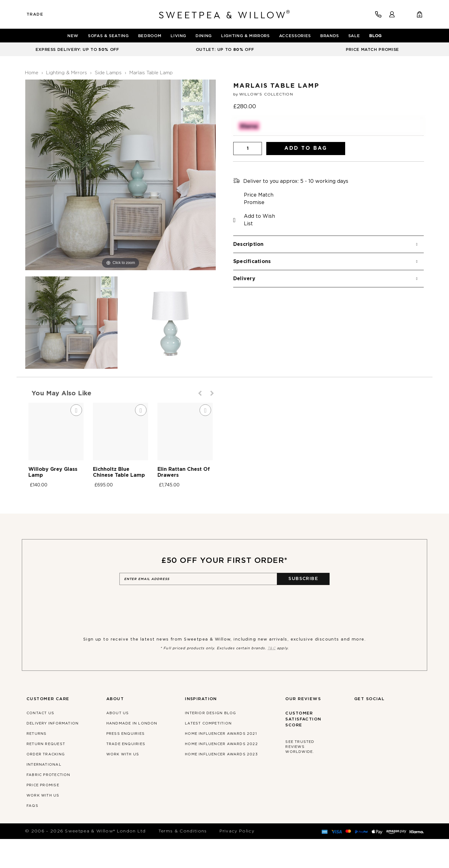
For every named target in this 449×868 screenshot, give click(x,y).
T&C (272, 677)
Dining (204, 36)
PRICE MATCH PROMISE (372, 50)
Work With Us (43, 824)
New (73, 36)
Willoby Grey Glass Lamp (61, 504)
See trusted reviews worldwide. (300, 776)
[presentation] (167, 631)
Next (212, 393)
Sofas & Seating (108, 36)
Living (178, 36)
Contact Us (40, 742)
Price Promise (43, 814)
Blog (375, 36)
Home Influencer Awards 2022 (221, 773)
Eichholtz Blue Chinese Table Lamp (173, 504)
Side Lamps (108, 73)
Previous (200, 393)
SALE (354, 36)
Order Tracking (46, 783)
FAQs (32, 835)
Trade (35, 15)
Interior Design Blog (210, 742)
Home (32, 73)
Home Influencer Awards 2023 (221, 783)
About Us (118, 742)
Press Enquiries (126, 763)
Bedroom (150, 36)
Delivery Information (53, 752)
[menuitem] (73, 36)
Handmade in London (132, 752)
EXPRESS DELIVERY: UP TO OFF (77, 50)
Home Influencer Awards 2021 (221, 763)
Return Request (46, 773)
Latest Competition (208, 752)
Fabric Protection (48, 804)
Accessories (295, 36)
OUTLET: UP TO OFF (225, 50)
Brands (330, 36)
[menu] (224, 36)
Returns (36, 763)
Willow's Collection (266, 94)
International (44, 794)
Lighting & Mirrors (245, 36)
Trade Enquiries (126, 773)
